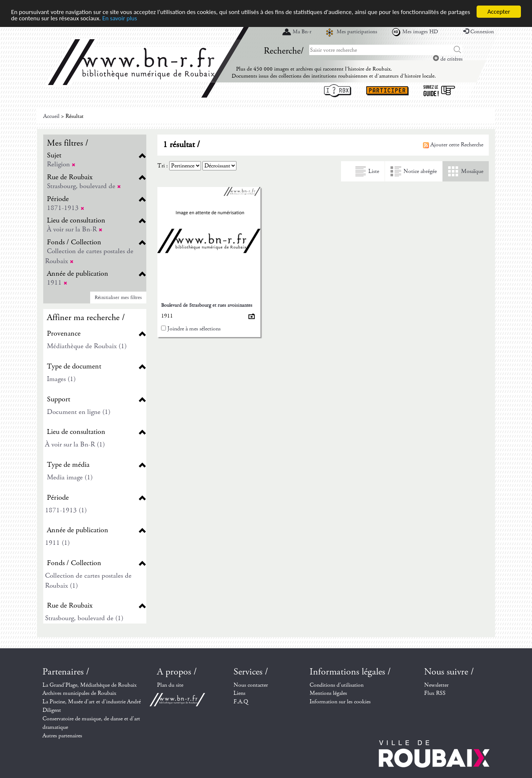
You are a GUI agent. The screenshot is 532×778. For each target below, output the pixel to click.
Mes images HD (420, 32)
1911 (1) (57, 543)
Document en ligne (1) (79, 412)
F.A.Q (241, 702)
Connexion (479, 32)
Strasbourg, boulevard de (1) (84, 618)
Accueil (51, 116)
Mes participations (357, 32)
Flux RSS (435, 693)
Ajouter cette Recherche (453, 145)
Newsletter (436, 685)
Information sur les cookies (340, 702)
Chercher (458, 50)
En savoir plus (120, 18)
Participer (387, 91)
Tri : (163, 166)
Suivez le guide (439, 91)
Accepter (499, 12)
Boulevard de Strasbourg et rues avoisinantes (207, 305)
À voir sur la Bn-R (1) (75, 444)
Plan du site (170, 685)
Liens (239, 693)
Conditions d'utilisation (337, 685)
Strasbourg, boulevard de (84, 186)
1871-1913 (66, 208)
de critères (448, 59)
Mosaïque (472, 171)
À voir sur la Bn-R (75, 229)
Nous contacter (251, 685)
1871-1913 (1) (66, 510)
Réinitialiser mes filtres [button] (118, 298)
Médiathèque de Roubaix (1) (87, 346)
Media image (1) (70, 477)
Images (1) (61, 379)
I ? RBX (338, 91)
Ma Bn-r (302, 32)
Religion (61, 164)
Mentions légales (328, 693)
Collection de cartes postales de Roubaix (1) (88, 581)
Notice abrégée (420, 171)
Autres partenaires (62, 736)
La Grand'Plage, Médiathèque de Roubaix (90, 685)
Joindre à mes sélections (194, 329)
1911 (57, 283)
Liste (374, 171)
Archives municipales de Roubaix (79, 693)
